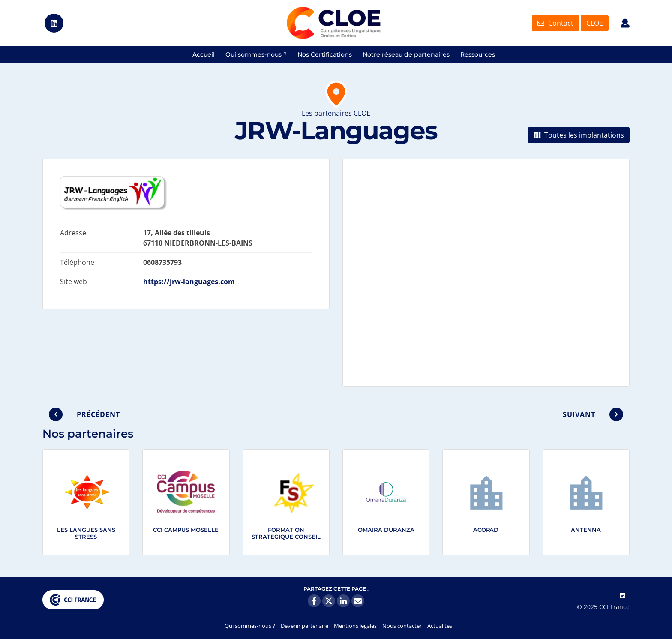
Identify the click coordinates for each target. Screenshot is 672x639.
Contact (555, 23)
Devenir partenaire (304, 626)
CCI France (614, 607)
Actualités (440, 626)
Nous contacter (402, 626)
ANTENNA (586, 530)
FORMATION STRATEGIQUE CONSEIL (286, 533)
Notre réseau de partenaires (406, 54)
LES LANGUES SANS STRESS (86, 533)
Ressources (478, 54)
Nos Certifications (325, 54)
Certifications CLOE (336, 23)
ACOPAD (486, 530)
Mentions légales (355, 626)
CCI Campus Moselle (186, 530)
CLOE (595, 23)
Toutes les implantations (579, 135)
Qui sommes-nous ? (256, 54)
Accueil (204, 54)
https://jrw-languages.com (189, 282)
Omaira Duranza (386, 530)
